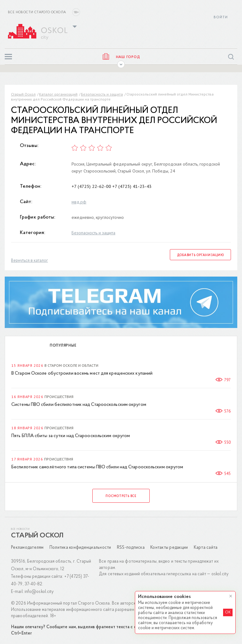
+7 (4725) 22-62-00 (91, 186)
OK (228, 612)
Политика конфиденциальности (80, 548)
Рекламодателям (27, 548)
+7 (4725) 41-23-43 (132, 186)
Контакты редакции (169, 548)
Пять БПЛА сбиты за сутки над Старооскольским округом (71, 436)
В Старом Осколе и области (71, 365)
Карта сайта (206, 548)
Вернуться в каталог (29, 260)
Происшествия (59, 397)
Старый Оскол (23, 94)
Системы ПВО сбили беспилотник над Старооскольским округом (79, 405)
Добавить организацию (201, 255)
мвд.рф (79, 202)
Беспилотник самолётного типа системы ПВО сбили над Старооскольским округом (97, 467)
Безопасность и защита (102, 94)
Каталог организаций (58, 94)
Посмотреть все (121, 496)
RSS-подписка (131, 548)
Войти (221, 18)
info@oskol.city (39, 592)
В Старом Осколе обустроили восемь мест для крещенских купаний (82, 374)
